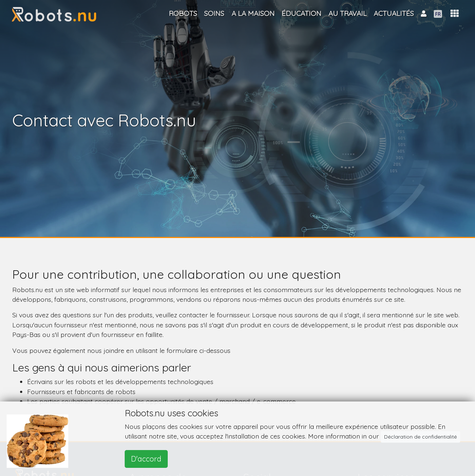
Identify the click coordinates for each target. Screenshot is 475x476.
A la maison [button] (253, 13)
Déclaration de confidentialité (420, 437)
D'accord (146, 459)
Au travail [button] (348, 13)
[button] (455, 14)
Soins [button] (214, 13)
